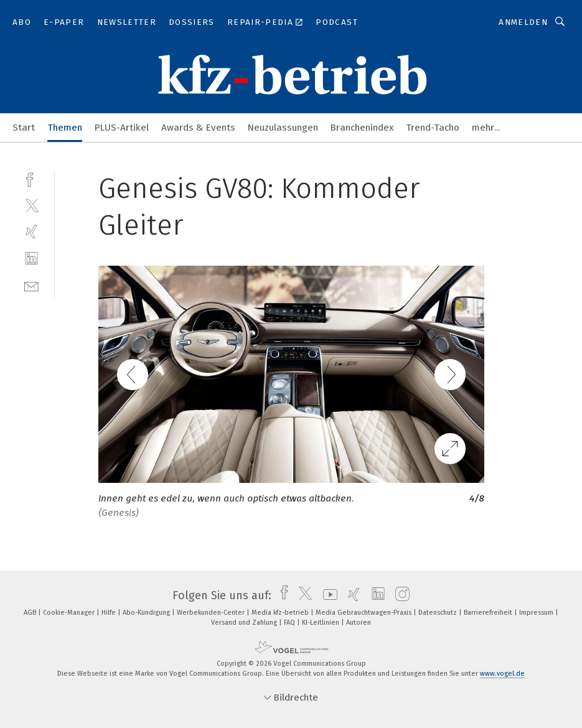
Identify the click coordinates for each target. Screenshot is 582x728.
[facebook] (31, 178)
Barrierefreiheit (489, 613)
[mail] (31, 285)
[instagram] (399, 595)
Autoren (359, 623)
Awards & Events (198, 128)
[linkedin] (31, 259)
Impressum (537, 613)
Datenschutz (439, 613)
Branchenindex (362, 128)
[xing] (31, 232)
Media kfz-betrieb (281, 613)
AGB (31, 613)
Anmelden (523, 22)
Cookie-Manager (70, 613)
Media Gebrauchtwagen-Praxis (364, 613)
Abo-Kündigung (147, 613)
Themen (65, 128)
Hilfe (110, 613)
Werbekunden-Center (212, 613)
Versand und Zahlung (245, 623)
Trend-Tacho (433, 128)
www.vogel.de (502, 674)
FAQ (290, 623)
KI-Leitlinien (322, 623)
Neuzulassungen (283, 128)
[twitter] (31, 205)
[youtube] (327, 595)
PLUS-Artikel (122, 128)
